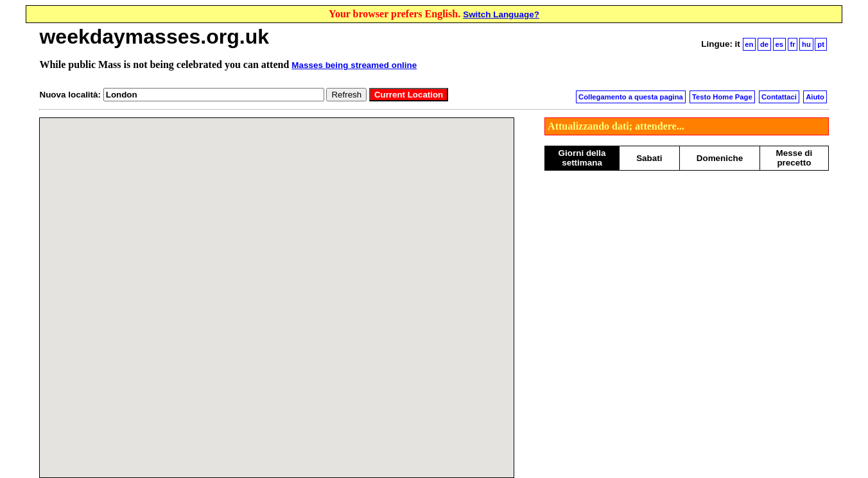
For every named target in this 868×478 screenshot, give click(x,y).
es (780, 44)
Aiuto (815, 97)
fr (793, 44)
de (764, 44)
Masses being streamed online (354, 65)
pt (821, 44)
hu (806, 44)
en (749, 44)
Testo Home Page (722, 97)
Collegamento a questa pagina (631, 97)
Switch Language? (501, 14)
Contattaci (779, 97)
